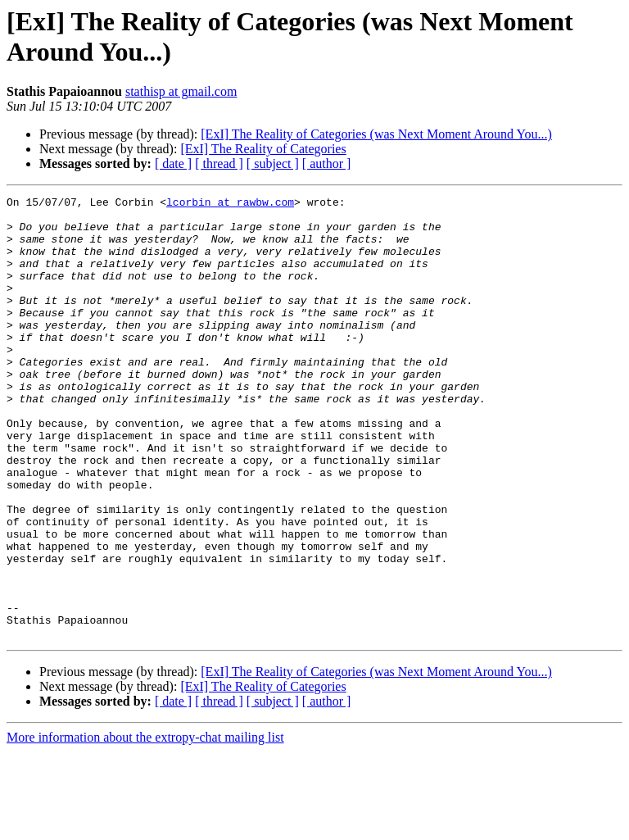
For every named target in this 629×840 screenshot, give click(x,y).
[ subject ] (273, 163)
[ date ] (173, 163)
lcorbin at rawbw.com (230, 204)
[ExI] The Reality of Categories (263, 149)
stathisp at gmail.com (181, 91)
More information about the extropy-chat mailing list (145, 826)
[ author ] (327, 163)
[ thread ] (219, 163)
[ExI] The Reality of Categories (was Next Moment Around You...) (376, 134)
